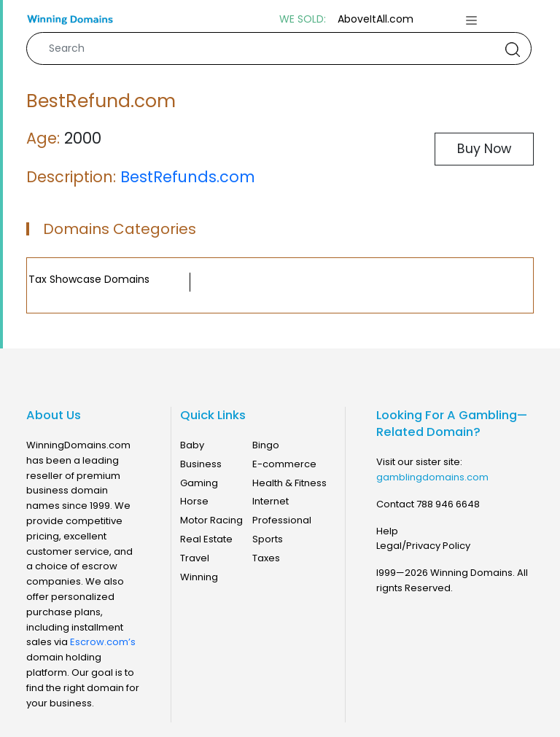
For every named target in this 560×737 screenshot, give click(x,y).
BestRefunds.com (188, 177)
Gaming (199, 483)
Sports (268, 539)
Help (387, 531)
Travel (195, 558)
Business (201, 464)
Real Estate (206, 539)
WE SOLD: (303, 19)
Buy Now (484, 149)
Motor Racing (211, 520)
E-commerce (284, 464)
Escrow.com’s (103, 642)
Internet (271, 501)
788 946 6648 (448, 504)
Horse (194, 501)
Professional (282, 520)
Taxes (266, 558)
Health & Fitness (289, 483)
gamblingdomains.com (432, 477)
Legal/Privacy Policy (423, 546)
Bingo (266, 445)
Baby (192, 445)
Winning (199, 577)
